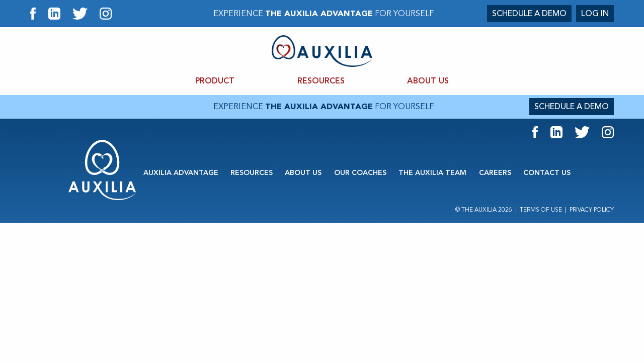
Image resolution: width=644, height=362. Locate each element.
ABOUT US (428, 81)
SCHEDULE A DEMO (529, 14)
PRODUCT (215, 81)
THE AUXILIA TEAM (432, 173)
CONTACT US (547, 173)
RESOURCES (321, 81)
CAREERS (495, 173)
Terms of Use (541, 210)
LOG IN (595, 14)
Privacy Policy (592, 210)
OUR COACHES (360, 173)
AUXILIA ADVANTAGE (181, 173)
